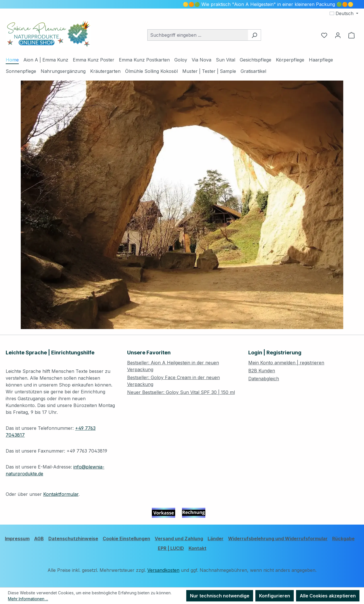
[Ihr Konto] (338, 35)
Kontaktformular (61, 494)
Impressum (17, 539)
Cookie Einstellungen (126, 539)
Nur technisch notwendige (220, 596)
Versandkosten (163, 570)
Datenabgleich (264, 379)
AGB (39, 539)
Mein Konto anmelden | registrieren (286, 363)
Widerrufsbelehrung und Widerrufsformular (278, 539)
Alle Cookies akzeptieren (328, 596)
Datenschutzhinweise (73, 539)
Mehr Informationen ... (28, 599)
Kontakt (197, 548)
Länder (216, 539)
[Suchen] (254, 35)
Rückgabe (343, 539)
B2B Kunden (262, 371)
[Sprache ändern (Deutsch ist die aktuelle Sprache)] (344, 13)
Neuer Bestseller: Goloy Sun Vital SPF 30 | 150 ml (181, 392)
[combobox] (198, 35)
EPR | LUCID (171, 548)
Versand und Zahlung (179, 539)
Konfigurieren (275, 596)
